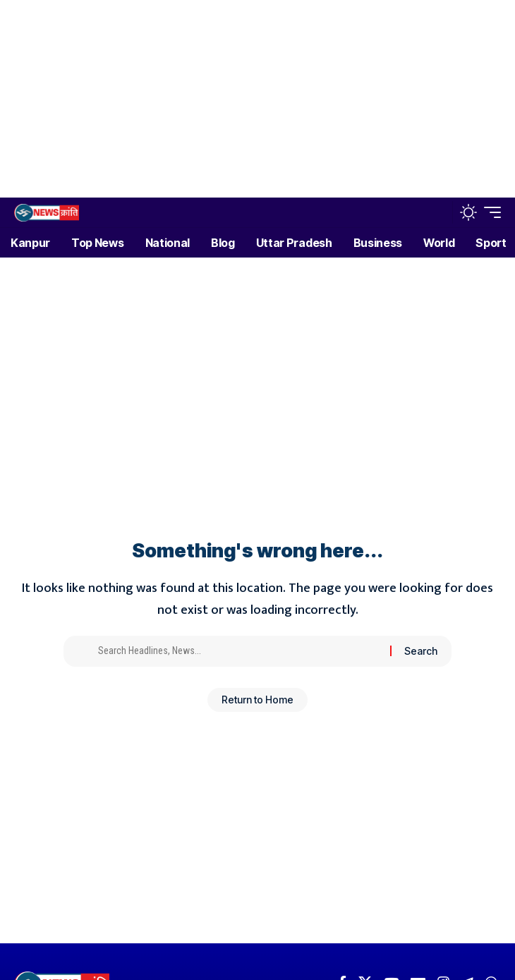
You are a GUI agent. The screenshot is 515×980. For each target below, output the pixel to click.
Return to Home (257, 700)
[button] (438, 213)
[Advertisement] (252, 99)
